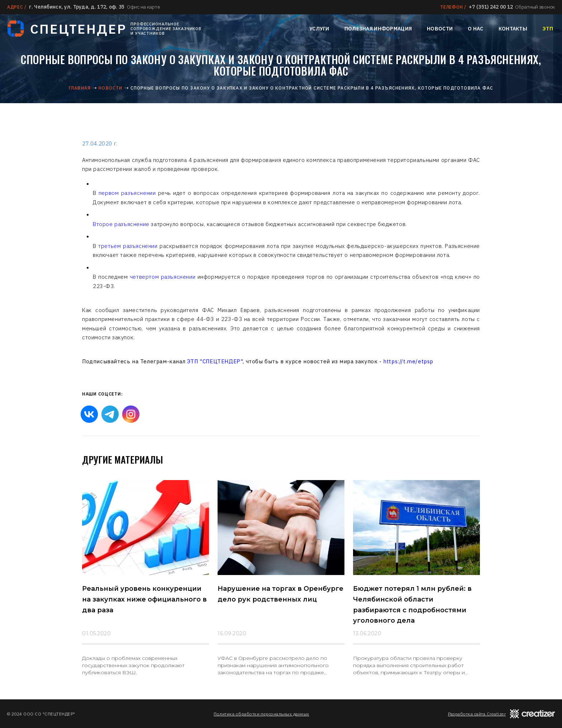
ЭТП (548, 29)
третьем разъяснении (128, 246)
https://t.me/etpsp (408, 361)
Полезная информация (378, 29)
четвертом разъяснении (163, 277)
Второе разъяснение (122, 224)
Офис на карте (143, 7)
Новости (440, 29)
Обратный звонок (535, 7)
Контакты (513, 29)
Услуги (319, 29)
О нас (475, 29)
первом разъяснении (127, 193)
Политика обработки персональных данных (261, 714)
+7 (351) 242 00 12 (491, 7)
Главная (80, 88)
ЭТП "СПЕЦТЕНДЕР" (215, 361)
